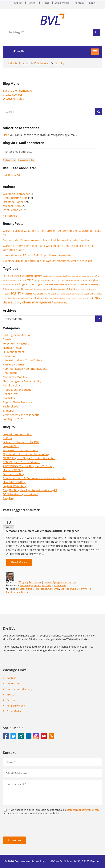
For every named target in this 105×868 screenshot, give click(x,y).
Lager (93, 289)
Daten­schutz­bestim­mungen (83, 810)
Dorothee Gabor (13, 202)
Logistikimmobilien (74, 294)
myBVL (20, 51)
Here (6, 135)
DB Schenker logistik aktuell (20, 494)
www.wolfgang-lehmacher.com (60, 582)
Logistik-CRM (43, 294)
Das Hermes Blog (14, 474)
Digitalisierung (30, 284)
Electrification (61, 285)
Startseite (12, 63)
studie (88, 298)
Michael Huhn (12, 206)
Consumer (54, 589)
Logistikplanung (10, 298)
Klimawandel (27, 289)
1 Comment (60, 585)
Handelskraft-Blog (14, 482)
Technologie (11, 406)
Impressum (13, 683)
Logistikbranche (58, 294)
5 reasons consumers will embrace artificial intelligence (43, 531)
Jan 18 (9, 527)
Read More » (19, 562)
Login (92, 3)
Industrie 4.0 (73, 285)
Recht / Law (10, 394)
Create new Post (13, 95)
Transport (9, 411)
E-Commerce (47, 284)
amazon (20, 589)
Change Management (81, 276)
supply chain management (32, 302)
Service (26, 63)
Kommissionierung (42, 289)
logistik (17, 293)
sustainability (61, 303)
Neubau (49, 298)
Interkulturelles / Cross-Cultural (23, 360)
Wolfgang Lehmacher (16, 194)
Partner (32, 3)
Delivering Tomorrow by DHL (21, 442)
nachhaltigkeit (37, 298)
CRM (24, 280)
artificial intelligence (36, 589)
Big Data (67, 276)
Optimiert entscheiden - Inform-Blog (26, 454)
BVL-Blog (60, 63)
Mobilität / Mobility (15, 377)
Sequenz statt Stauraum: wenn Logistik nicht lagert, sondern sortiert (47, 240)
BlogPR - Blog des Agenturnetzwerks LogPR (30, 490)
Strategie (80, 298)
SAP (69, 298)
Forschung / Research (17, 343)
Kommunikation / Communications (25, 369)
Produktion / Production (18, 390)
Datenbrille (85, 280)
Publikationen (42, 63)
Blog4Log (9, 498)
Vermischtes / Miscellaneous (21, 415)
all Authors (10, 216)
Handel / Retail (12, 348)
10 (9, 522)
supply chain (23, 592)
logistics (7, 294)
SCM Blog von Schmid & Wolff (22, 462)
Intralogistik (15, 289)
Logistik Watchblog (15, 486)
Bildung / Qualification (17, 335)
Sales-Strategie (60, 298)
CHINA (94, 276)
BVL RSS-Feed (11, 175)
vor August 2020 (13, 419)
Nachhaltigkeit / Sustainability (22, 381)
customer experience (70, 280)
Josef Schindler (12, 210)
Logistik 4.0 (30, 294)
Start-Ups (9, 398)
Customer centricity (50, 280)
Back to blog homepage (18, 91)
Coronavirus (16, 280)
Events (7, 339)
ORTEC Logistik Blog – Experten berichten (29, 458)
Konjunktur (10, 373)
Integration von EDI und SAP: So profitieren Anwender (37, 255)
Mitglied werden (16, 706)
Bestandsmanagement (31, 276)
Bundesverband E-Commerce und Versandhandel (35, 478)
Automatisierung (11, 276)
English (18, 3)
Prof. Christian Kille (15, 198)
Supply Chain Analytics (17, 402)
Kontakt (79, 3)
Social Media (62, 3)
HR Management (14, 352)
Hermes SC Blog (13, 470)
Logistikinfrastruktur (93, 294)
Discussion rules (13, 99)
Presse (46, 3)
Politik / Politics (12, 385)
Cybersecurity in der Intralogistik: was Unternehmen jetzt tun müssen (47, 261)
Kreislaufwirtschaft (60, 289)
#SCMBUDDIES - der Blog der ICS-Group (28, 466)
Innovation (85, 285)
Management (24, 298)
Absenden (14, 840)
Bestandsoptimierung (53, 276)
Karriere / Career (14, 364)
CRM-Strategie (34, 280)
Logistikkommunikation (18, 434)
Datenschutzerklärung (19, 689)
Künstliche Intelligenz (80, 289)
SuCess (7, 438)
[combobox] (52, 319)
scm (73, 298)
